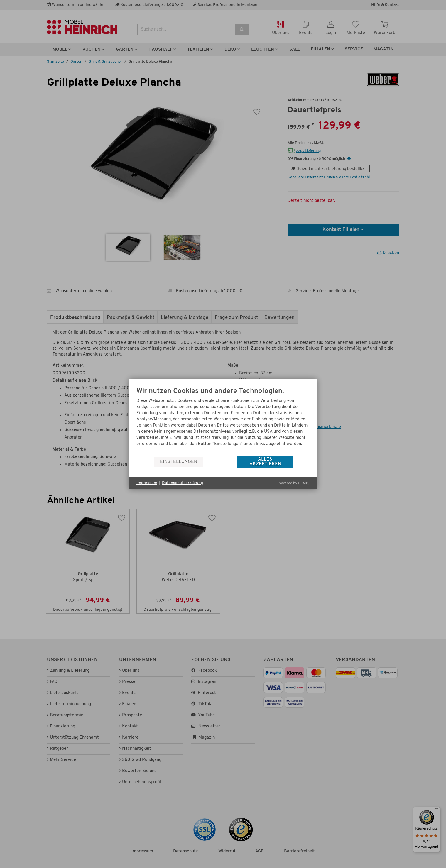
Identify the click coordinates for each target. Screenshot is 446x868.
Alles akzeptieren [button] (265, 462)
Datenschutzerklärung (183, 483)
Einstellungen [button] (179, 462)
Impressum (147, 483)
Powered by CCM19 (294, 483)
